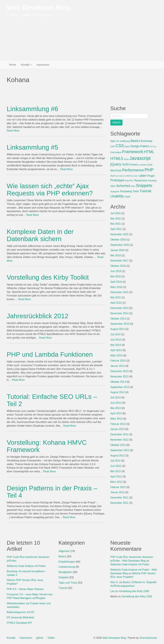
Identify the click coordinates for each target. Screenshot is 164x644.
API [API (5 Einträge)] (117, 141)
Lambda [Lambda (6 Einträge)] (143, 165)
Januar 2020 (117, 250)
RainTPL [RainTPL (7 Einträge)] (129, 181)
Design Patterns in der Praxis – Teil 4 (52, 492)
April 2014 (116, 350)
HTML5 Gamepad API (19, 623)
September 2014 (120, 324)
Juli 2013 (115, 398)
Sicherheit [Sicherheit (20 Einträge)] (123, 186)
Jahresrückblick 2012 (38, 316)
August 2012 (118, 456)
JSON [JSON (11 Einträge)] (125, 164)
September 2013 (120, 387)
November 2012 (119, 440)
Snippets (63, 577)
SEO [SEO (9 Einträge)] (113, 186)
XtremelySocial (148, 638)
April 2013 (116, 413)
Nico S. (115, 582)
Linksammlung (67, 567)
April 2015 (116, 303)
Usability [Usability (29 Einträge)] (117, 196)
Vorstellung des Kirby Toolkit (48, 277)
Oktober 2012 (118, 445)
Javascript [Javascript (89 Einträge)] (140, 158)
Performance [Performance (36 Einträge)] (133, 170)
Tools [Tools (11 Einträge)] (136, 191)
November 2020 (119, 234)
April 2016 (116, 282)
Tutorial (63, 588)
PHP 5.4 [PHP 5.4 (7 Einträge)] (114, 176)
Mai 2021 (116, 224)
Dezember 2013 (119, 371)
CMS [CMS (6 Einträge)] (113, 146)
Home (13, 65)
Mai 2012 (116, 471)
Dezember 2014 (119, 308)
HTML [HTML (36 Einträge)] (149, 152)
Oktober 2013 (118, 382)
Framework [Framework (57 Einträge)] (133, 152)
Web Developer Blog (39, 8)
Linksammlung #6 (32, 109)
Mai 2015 (116, 297)
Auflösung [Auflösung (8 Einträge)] (125, 141)
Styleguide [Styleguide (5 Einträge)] (115, 192)
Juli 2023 (115, 213)
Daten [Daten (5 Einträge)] (127, 147)
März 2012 (116, 482)
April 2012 (116, 477)
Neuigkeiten (65, 572)
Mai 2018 (116, 255)
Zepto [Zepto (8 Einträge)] (127, 197)
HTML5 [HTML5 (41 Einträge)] (117, 158)
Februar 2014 (118, 361)
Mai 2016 (116, 276)
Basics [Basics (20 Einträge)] (135, 141)
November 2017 (119, 261)
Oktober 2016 (118, 266)
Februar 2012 (118, 487)
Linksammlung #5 (32, 147)
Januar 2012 (117, 492)
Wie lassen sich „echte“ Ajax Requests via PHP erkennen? (50, 190)
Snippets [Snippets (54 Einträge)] (144, 185)
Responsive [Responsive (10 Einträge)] (141, 180)
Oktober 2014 (118, 319)
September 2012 (120, 450)
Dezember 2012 (119, 434)
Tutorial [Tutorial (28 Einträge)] (146, 191)
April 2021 (116, 229)
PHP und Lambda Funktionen (50, 354)
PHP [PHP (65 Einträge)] (149, 170)
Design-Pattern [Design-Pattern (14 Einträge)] (140, 146)
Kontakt (26, 65)
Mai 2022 (116, 219)
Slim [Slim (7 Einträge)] (133, 186)
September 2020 (120, 245)
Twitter (51, 638)
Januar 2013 (117, 429)
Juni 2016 (116, 271)
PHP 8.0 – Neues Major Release (25, 589)
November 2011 (119, 503)
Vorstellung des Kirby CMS (134, 591)
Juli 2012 (115, 461)
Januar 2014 (117, 366)
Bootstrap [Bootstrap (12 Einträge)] (147, 141)
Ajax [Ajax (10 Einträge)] (113, 141)
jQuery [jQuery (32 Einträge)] (116, 164)
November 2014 (119, 313)
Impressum (43, 65)
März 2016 (116, 287)
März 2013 (116, 419)
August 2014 (118, 329)
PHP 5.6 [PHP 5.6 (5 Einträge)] (130, 176)
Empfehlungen (67, 562)
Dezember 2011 (119, 498)
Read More (13, 131)
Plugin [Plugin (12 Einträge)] (151, 176)
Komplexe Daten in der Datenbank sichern (40, 235)
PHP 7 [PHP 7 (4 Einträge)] (136, 176)
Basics (62, 556)
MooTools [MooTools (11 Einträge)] (116, 170)
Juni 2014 (116, 340)
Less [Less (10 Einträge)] (150, 165)
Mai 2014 (116, 345)
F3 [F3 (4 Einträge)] (151, 147)
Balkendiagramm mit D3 (20, 612)
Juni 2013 (116, 403)
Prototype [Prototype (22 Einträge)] (117, 180)
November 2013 (119, 377)
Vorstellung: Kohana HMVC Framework (47, 446)
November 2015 (119, 292)
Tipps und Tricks (68, 583)
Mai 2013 (116, 408)
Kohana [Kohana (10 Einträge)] (134, 165)
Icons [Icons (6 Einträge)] (126, 159)
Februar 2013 (118, 424)
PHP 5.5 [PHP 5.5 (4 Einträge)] (122, 176)
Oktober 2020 (118, 240)
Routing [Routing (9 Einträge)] (152, 180)
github (40, 638)
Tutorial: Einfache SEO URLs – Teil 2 (52, 400)
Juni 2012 (116, 466)
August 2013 (118, 392)
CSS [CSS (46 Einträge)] (120, 146)
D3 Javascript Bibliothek (20, 617)
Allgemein (64, 551)
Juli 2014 (115, 334)
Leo (113, 591)
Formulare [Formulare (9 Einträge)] (116, 152)
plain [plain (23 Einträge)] (143, 175)
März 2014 (116, 356)
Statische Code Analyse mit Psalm (26, 566)
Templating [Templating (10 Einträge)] (126, 191)
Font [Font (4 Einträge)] (154, 147)
